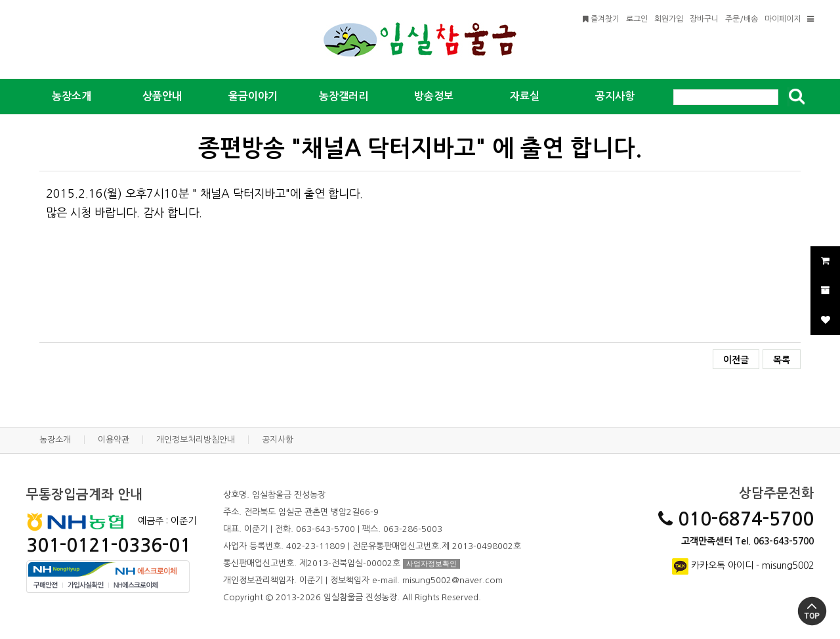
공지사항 (278, 440)
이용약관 (114, 440)
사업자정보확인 (431, 563)
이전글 (736, 360)
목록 (782, 360)
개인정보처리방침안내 (196, 440)
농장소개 (55, 440)
